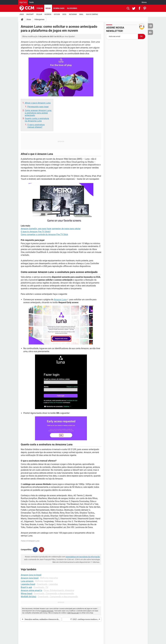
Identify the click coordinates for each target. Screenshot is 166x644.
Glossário (72, 8)
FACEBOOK (48, 14)
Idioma (144, 2)
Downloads (59, 8)
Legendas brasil (28, 584)
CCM (69, 613)
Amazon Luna (60, 299)
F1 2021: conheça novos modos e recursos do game (84, 620)
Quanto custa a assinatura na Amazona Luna (37, 120)
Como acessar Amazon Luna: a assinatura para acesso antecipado (38, 113)
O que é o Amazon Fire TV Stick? (36, 232)
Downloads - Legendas (47, 584)
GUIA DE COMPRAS (92, 14)
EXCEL (64, 14)
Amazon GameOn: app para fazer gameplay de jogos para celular (51, 229)
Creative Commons (47, 611)
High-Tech (23, 2)
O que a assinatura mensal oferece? (36, 126)
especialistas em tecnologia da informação (83, 557)
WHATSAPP (30, 14)
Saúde (31, 2)
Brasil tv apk (26, 587)
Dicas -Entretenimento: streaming (59, 590)
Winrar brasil (27, 593)
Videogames (39, 19)
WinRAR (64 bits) (29, 597)
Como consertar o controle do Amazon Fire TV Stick (44, 234)
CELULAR (39, 14)
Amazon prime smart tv (31, 590)
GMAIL (81, 14)
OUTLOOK (57, 14)
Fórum (40, 8)
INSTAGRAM (73, 14)
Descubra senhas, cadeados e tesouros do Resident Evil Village (42, 620)
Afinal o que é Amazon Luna (38, 103)
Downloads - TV (41, 587)
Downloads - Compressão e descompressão (54, 593)
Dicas (48, 8)
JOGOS (22, 14)
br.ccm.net (75, 613)
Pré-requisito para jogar (38, 107)
